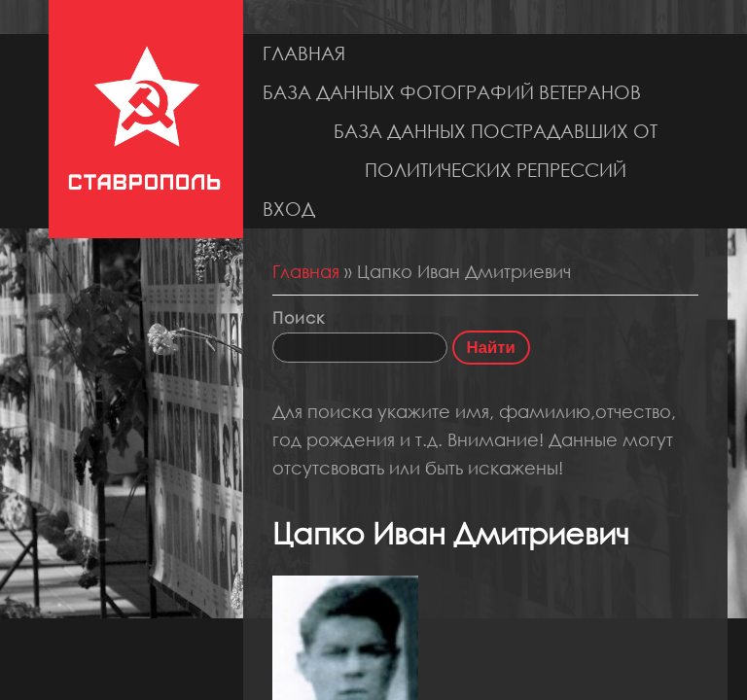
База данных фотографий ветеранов (452, 92)
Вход (289, 209)
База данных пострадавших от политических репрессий (496, 150)
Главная (304, 53)
